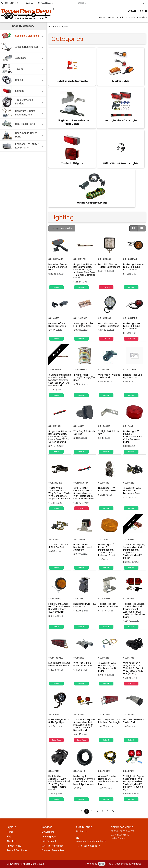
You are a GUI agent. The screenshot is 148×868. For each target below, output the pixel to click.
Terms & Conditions (17, 850)
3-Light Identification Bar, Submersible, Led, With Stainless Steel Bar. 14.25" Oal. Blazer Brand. (60, 380)
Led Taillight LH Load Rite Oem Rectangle (59, 664)
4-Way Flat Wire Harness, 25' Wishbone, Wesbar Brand (108, 780)
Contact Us (82, 831)
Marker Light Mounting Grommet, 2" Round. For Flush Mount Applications (84, 780)
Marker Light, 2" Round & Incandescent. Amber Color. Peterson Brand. (107, 550)
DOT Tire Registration (52, 846)
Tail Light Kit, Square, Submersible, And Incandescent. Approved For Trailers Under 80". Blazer (134, 551)
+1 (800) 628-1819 (90, 846)
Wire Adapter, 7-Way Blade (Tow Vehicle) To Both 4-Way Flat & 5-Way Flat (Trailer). (134, 668)
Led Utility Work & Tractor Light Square (109, 265)
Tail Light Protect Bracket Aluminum (108, 605)
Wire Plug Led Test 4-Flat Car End (58, 546)
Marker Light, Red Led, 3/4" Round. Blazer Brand (132, 326)
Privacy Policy (14, 846)
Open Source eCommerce (128, 864)
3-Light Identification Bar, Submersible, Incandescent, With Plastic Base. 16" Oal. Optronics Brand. (60, 437)
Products (53, 27)
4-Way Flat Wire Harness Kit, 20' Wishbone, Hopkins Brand (108, 667)
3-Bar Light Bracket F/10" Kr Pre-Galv (84, 325)
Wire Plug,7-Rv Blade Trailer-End (109, 376)
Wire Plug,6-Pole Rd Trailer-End (134, 721)
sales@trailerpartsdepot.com (91, 841)
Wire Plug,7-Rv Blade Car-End (84, 433)
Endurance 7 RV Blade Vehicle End (108, 489)
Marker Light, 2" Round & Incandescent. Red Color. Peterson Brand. (133, 437)
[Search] (144, 3)
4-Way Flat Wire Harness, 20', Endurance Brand (132, 491)
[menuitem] (102, 18)
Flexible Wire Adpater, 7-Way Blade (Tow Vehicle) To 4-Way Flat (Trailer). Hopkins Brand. (59, 783)
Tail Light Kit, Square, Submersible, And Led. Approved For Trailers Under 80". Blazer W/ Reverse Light (134, 783)
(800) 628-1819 (11, 3)
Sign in (143, 11)
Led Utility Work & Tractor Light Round (109, 325)
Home (10, 832)
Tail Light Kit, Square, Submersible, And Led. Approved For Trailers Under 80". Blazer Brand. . (84, 725)
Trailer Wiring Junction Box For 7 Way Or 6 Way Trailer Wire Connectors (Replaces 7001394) (60, 493)
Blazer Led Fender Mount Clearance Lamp (58, 267)
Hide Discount (49, 841)
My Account (48, 832)
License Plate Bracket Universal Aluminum (83, 547)
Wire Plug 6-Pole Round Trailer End (83, 664)
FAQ (9, 836)
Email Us (29, 3)
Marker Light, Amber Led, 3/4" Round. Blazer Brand (134, 267)
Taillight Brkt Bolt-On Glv (109, 433)
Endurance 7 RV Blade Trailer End (57, 325)
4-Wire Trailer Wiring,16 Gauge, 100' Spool (84, 377)
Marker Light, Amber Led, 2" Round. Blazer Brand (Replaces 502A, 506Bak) (59, 608)
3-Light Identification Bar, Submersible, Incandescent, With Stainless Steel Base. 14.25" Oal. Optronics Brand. (85, 271)
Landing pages (49, 836)
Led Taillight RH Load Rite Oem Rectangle (109, 721)
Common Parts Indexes (54, 850)
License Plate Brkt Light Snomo (133, 376)
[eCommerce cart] (132, 11)
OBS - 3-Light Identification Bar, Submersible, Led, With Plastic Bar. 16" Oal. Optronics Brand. (85, 493)
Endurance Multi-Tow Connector (85, 605)
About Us (11, 841)
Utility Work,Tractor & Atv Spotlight (59, 721)
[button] (62, 228)
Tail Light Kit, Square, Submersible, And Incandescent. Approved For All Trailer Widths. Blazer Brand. (134, 610)
